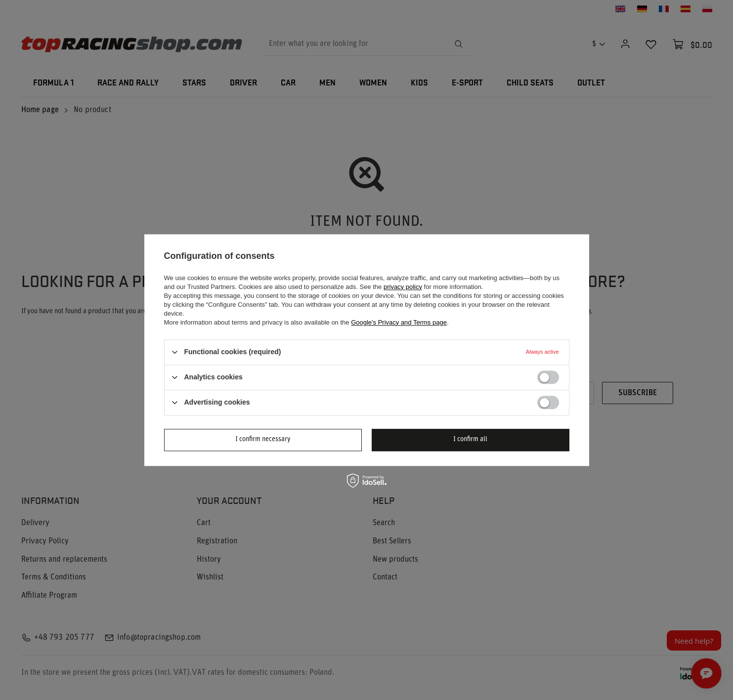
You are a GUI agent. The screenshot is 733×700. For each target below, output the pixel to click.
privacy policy (403, 287)
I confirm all (470, 439)
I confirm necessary (263, 439)
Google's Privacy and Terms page (399, 322)
